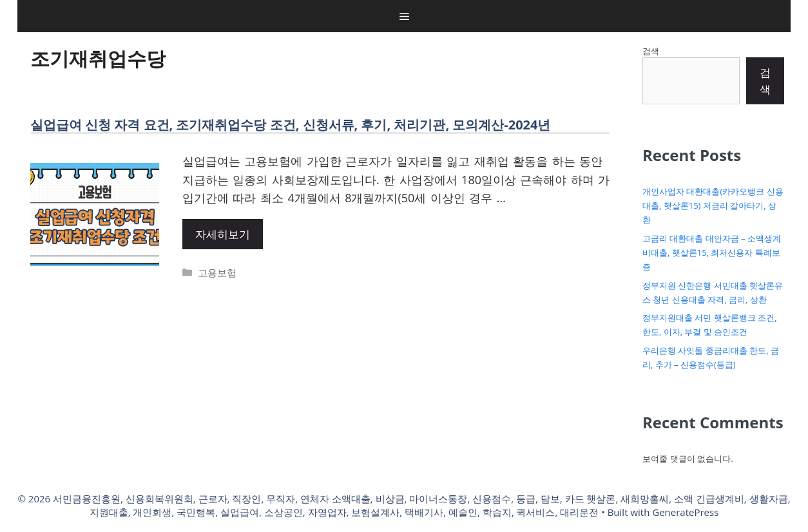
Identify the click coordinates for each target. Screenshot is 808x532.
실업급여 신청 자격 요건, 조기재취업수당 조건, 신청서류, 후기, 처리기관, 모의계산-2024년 (290, 125)
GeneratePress (685, 512)
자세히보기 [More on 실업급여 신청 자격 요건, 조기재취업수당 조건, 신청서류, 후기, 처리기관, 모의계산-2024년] (223, 234)
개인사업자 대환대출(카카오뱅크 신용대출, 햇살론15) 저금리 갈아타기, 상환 (713, 205)
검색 (651, 51)
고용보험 (217, 272)
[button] (404, 16)
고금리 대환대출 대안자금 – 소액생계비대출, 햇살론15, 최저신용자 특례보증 (712, 252)
